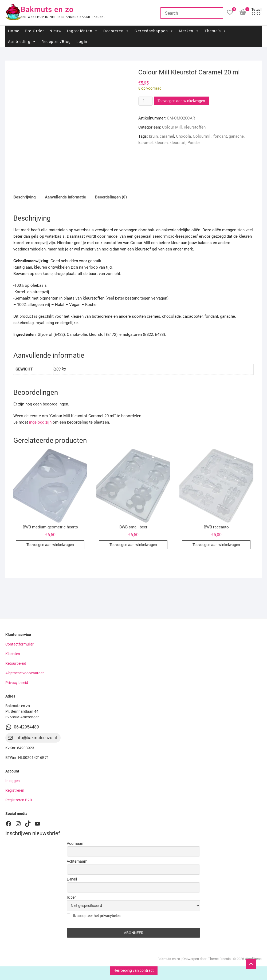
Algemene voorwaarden (25, 673)
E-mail (72, 879)
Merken (189, 31)
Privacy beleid (17, 683)
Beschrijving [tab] (25, 197)
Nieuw (56, 31)
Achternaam (77, 861)
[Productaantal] (146, 101)
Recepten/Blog (56, 42)
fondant (220, 136)
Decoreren (116, 31)
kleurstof (178, 143)
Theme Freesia (219, 959)
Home (14, 31)
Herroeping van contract (134, 970)
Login (82, 42)
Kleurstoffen (195, 127)
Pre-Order (35, 31)
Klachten (13, 654)
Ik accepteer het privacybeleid (94, 916)
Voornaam (76, 843)
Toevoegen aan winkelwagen (181, 101)
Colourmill (202, 136)
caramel (167, 136)
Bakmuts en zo (47, 9)
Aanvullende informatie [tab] (65, 197)
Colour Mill (172, 127)
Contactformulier (19, 644)
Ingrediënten (83, 31)
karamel (146, 143)
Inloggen (13, 781)
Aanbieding (22, 42)
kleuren (161, 143)
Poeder (194, 143)
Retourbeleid (16, 663)
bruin (153, 136)
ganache (236, 136)
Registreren (15, 790)
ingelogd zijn (40, 422)
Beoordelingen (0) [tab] (111, 197)
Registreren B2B (19, 800)
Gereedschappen (154, 31)
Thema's (215, 31)
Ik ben (72, 897)
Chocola (183, 136)
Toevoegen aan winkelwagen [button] (50, 545)
